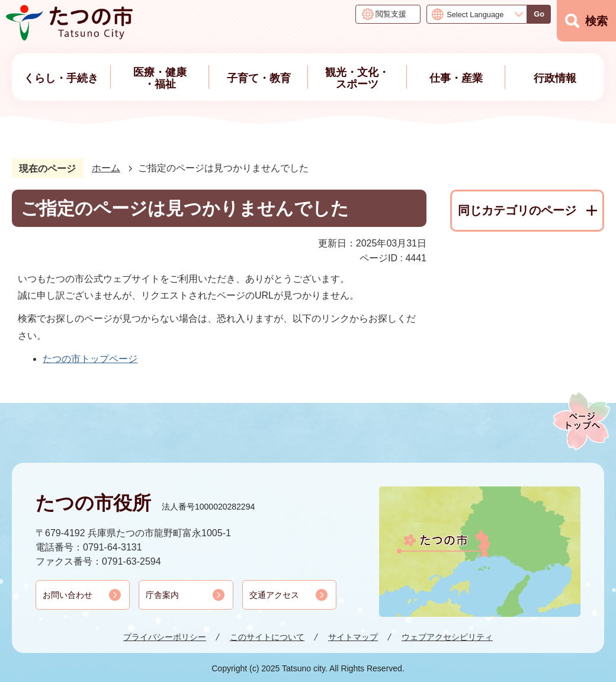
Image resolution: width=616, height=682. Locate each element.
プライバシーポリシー (165, 637)
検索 (596, 21)
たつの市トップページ (90, 359)
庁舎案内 (162, 595)
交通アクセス (274, 595)
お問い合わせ (68, 595)
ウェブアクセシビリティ (447, 637)
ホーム (106, 168)
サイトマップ (353, 637)
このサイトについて (267, 637)
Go (539, 14)
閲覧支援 (391, 14)
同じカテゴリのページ (517, 210)
